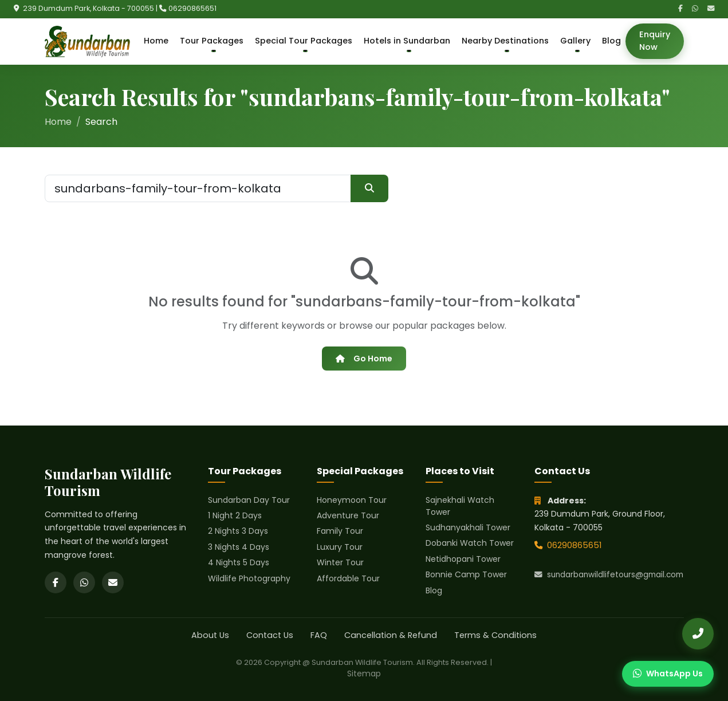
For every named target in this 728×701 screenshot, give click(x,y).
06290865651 (192, 8)
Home (156, 41)
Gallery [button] (575, 41)
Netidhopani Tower (463, 559)
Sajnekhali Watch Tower (460, 506)
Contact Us (270, 635)
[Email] (711, 9)
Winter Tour (340, 562)
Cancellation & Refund (391, 635)
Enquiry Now (655, 41)
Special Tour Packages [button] (304, 41)
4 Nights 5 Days (239, 562)
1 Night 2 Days (235, 515)
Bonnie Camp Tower (466, 574)
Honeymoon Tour (352, 500)
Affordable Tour (348, 578)
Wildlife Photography (249, 578)
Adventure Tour (348, 515)
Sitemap (364, 674)
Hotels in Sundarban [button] (407, 41)
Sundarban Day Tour (249, 500)
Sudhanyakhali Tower (468, 527)
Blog (611, 41)
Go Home (364, 359)
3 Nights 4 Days (239, 547)
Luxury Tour (340, 547)
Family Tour (340, 531)
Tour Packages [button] (212, 41)
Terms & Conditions (495, 635)
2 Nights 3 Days (238, 531)
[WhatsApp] (695, 9)
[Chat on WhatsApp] (668, 674)
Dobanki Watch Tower (470, 543)
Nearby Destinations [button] (505, 41)
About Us (210, 635)
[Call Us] (698, 634)
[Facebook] (680, 9)
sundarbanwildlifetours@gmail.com (609, 575)
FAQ (319, 635)
